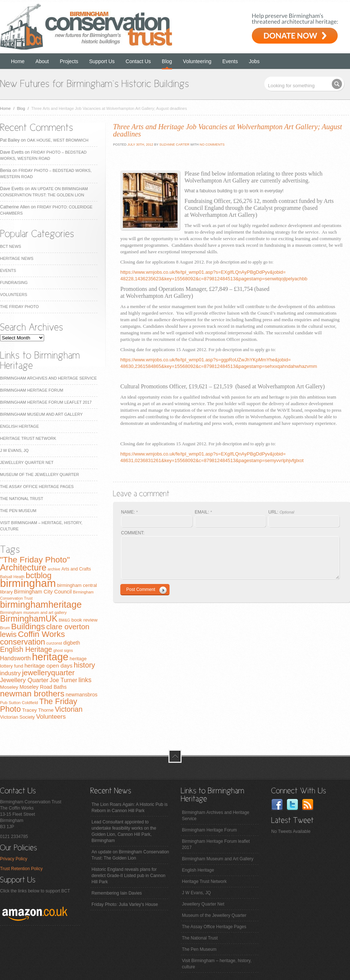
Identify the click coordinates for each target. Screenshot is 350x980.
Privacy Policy (14, 859)
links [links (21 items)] (85, 680)
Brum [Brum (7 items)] (5, 628)
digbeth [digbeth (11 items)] (72, 643)
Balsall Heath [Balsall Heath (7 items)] (12, 577)
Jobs (254, 61)
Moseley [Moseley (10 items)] (9, 687)
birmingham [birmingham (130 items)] (28, 583)
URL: (281, 512)
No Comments (212, 145)
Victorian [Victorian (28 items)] (69, 709)
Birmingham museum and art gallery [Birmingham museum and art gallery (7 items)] (33, 612)
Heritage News (17, 258)
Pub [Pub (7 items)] (4, 703)
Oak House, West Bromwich (58, 140)
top (175, 756)
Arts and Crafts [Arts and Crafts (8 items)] (76, 569)
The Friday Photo (19, 307)
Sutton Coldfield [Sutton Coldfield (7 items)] (23, 703)
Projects (69, 61)
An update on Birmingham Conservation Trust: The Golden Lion (130, 855)
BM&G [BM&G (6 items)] (64, 620)
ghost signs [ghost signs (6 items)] (63, 650)
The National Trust (22, 499)
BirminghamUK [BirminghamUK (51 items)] (29, 619)
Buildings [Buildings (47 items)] (28, 626)
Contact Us (138, 61)
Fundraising (14, 283)
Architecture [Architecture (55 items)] (23, 567)
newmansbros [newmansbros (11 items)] (81, 695)
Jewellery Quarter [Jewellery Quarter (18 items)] (24, 680)
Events (230, 61)
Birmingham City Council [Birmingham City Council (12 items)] (43, 592)
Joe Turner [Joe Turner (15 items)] (63, 680)
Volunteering (197, 61)
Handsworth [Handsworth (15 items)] (15, 658)
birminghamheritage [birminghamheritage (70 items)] (41, 604)
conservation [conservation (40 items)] (23, 642)
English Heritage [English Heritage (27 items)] (26, 649)
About (42, 61)
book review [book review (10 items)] (85, 620)
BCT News (11, 246)
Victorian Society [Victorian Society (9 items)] (17, 717)
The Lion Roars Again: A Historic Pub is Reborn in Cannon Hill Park (130, 808)
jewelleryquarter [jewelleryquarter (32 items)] (48, 672)
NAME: (129, 512)
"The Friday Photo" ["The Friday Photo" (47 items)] (35, 560)
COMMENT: (133, 533)
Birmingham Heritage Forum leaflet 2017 (46, 402)
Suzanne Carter (174, 145)
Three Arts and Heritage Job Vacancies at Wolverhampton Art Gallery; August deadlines (227, 130)
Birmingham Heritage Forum (32, 390)
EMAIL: (203, 512)
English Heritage (20, 426)
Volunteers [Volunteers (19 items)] (51, 716)
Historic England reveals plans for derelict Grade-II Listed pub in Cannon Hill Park (129, 876)
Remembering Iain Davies (117, 893)
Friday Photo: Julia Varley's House (125, 904)
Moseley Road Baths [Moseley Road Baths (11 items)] (43, 687)
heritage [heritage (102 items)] (50, 657)
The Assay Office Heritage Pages (37, 487)
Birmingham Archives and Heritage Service (48, 378)
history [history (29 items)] (84, 665)
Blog (167, 61)
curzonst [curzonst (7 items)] (54, 643)
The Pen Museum (18, 511)
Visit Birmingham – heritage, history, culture (217, 964)
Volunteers (14, 295)
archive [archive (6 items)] (54, 569)
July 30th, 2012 (140, 145)
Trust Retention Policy (21, 869)
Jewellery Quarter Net (27, 462)
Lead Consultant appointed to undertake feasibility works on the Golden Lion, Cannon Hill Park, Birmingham (124, 831)
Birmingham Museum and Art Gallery (41, 414)
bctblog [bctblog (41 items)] (38, 575)
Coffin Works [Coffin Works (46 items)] (41, 634)
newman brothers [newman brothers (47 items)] (32, 693)
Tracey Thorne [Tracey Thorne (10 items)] (38, 710)
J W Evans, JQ (14, 450)
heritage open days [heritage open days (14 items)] (48, 666)
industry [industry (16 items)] (10, 673)
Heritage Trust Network (28, 438)
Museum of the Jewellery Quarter (40, 474)
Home (18, 61)
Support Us (102, 61)
